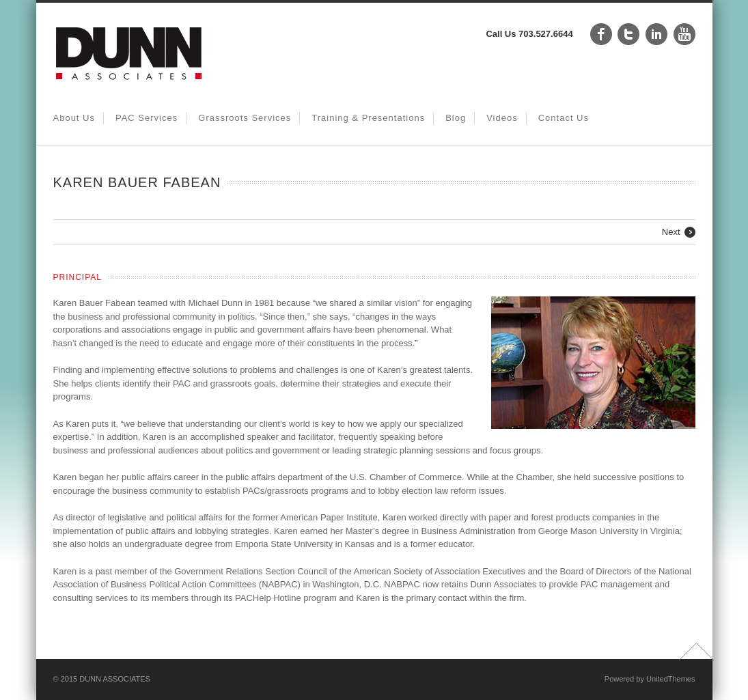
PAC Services (147, 118)
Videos (502, 118)
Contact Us (564, 118)
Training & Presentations (368, 118)
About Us (74, 118)
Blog (456, 118)
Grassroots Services (245, 118)
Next (671, 232)
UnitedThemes (671, 679)
